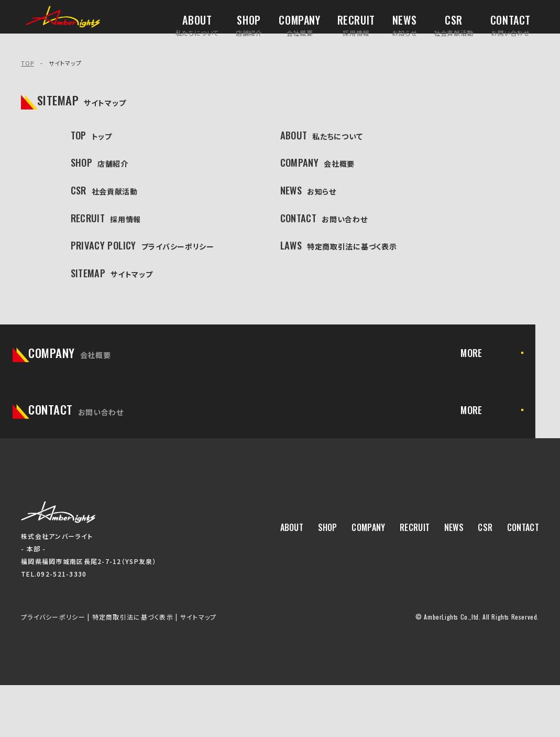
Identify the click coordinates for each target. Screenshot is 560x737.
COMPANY (323, 174)
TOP (28, 63)
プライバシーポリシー (53, 669)
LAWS (342, 274)
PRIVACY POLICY (152, 274)
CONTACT (330, 241)
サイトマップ (199, 669)
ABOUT (325, 141)
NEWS (312, 208)
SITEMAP (117, 307)
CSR (107, 208)
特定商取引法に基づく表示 (133, 669)
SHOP (103, 174)
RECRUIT (111, 241)
